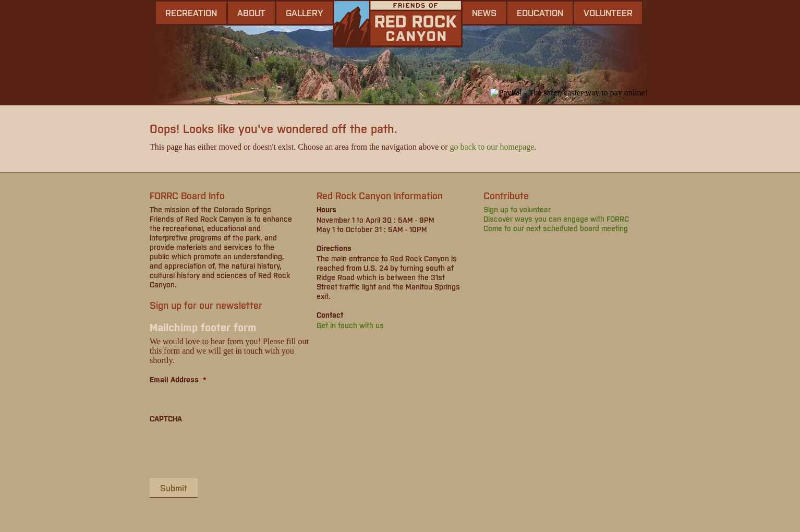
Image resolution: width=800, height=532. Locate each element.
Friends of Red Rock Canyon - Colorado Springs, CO (398, 24)
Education (540, 13)
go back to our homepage (492, 147)
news (484, 13)
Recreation (191, 13)
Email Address (178, 379)
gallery (305, 13)
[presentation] (229, 450)
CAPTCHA (166, 418)
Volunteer (608, 13)
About (251, 13)
